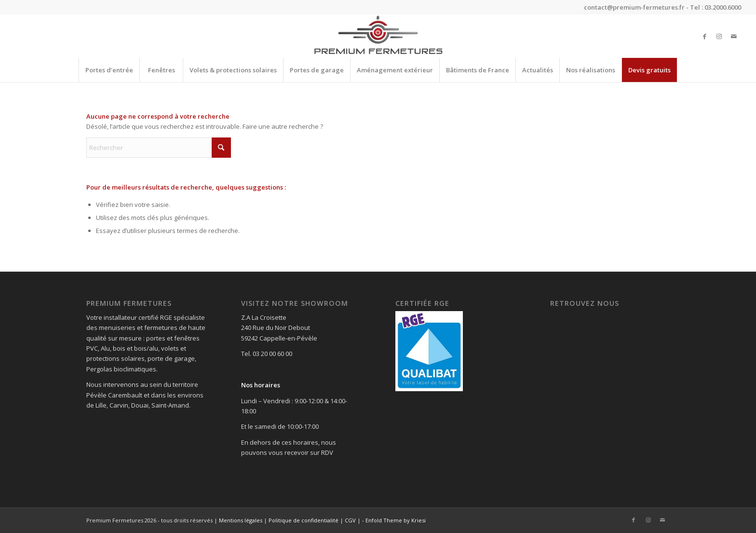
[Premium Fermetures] (378, 36)
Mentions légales (241, 520)
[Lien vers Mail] (734, 36)
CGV (350, 520)
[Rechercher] (159, 148)
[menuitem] (109, 70)
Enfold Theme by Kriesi (396, 520)
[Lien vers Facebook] (705, 36)
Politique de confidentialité (304, 520)
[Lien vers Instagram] (719, 36)
